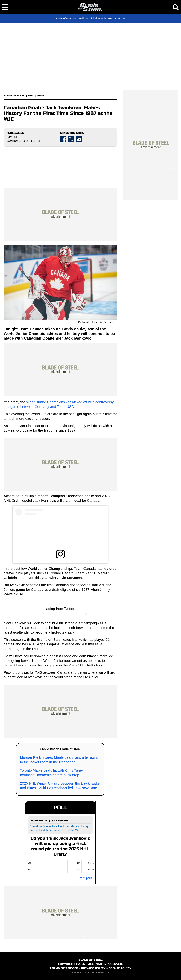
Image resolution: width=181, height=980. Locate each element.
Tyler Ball (12, 137)
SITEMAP (89, 973)
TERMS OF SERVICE (64, 968)
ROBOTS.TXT (102, 973)
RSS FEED (77, 973)
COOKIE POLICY (120, 968)
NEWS (41, 96)
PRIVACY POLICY (93, 968)
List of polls (85, 878)
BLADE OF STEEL (14, 96)
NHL (31, 96)
